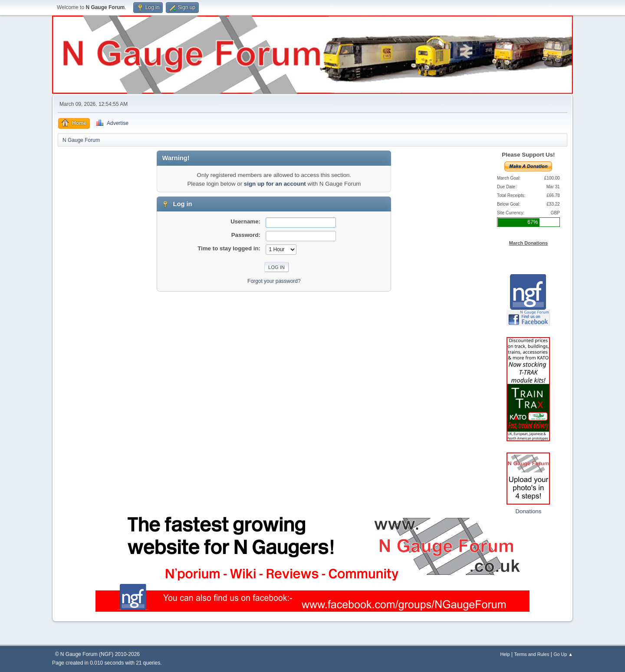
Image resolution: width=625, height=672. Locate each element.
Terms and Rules (532, 654)
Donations (528, 511)
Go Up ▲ (563, 654)
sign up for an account (275, 184)
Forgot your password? (274, 281)
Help (505, 654)
